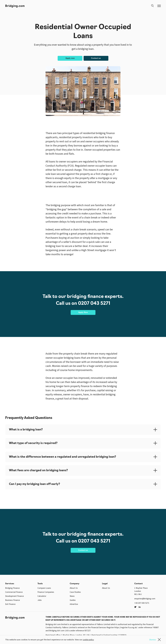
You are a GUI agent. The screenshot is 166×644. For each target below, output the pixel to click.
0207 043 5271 (94, 304)
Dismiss (155, 640)
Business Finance (13, 600)
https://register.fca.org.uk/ (126, 628)
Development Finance (14, 596)
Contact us (96, 58)
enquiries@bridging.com (145, 599)
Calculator (42, 596)
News (72, 596)
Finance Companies (46, 592)
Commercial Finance (14, 592)
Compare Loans (44, 588)
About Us (74, 588)
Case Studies (75, 592)
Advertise (74, 604)
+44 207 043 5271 (142, 603)
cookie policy (88, 640)
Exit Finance (10, 604)
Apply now (70, 58)
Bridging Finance (12, 588)
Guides (73, 600)
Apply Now (83, 312)
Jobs (40, 600)
